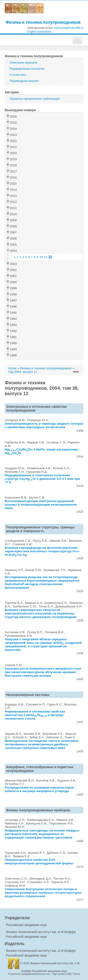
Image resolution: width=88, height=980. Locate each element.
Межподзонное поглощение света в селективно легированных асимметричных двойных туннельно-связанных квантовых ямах (42, 744)
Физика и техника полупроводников (43, 22)
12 (50, 257)
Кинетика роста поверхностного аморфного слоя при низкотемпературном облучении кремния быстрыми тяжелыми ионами (43, 672)
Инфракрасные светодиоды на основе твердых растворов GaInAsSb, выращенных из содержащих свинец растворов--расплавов (42, 834)
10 (41, 257)
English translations (39, 32)
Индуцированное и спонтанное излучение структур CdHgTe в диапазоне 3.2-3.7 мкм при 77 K (42, 479)
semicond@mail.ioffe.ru (69, 28)
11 (46, 257)
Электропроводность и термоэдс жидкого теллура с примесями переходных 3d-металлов (44, 425)
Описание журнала (23, 63)
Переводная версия (24, 81)
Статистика (18, 75)
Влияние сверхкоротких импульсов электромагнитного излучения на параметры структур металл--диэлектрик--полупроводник (41, 613)
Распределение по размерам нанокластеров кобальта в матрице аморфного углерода (39, 789)
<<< (76, 372)
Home (12, 368)
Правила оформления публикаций (35, 99)
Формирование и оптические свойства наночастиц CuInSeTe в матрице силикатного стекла (35, 715)
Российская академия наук (26, 925)
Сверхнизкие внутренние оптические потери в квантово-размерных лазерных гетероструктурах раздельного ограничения (43, 893)
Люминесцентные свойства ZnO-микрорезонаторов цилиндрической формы (39, 862)
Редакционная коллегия (27, 69)
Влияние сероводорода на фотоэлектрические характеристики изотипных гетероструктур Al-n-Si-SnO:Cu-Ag (42, 551)
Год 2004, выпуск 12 (23, 372)
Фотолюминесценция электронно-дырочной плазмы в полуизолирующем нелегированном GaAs (41, 505)
